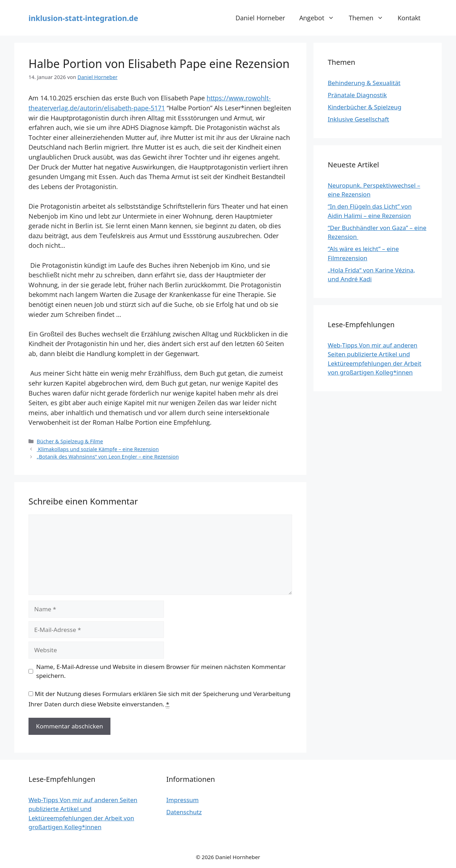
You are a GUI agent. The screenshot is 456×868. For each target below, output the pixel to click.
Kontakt (409, 18)
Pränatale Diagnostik (357, 95)
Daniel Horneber (260, 18)
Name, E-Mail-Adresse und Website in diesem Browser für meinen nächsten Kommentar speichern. (161, 671)
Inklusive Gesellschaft (358, 119)
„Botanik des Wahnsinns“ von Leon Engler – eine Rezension (108, 457)
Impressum (183, 800)
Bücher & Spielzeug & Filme (70, 441)
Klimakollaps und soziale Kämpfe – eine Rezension (98, 449)
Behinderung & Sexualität (364, 83)
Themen (370, 18)
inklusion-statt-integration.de (83, 18)
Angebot (320, 18)
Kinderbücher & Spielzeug (365, 107)
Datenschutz (184, 812)
